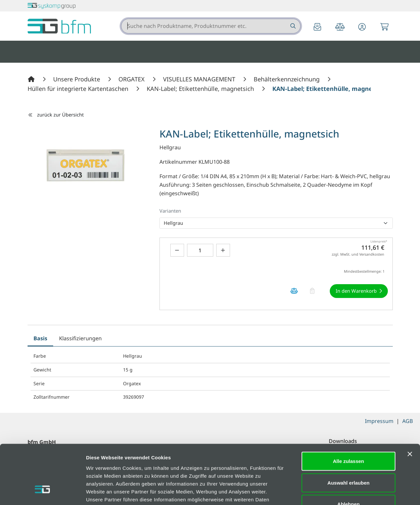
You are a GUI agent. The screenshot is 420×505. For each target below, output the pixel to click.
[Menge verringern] (177, 250)
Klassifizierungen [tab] (80, 338)
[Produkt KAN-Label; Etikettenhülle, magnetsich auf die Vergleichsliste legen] (294, 291)
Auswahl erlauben (348, 433)
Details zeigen (349, 492)
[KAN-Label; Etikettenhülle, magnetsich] (201, 89)
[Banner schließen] (410, 405)
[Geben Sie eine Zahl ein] (200, 250)
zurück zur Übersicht (56, 115)
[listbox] (276, 223)
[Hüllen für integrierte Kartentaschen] (79, 89)
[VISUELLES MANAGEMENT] (200, 79)
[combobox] (211, 26)
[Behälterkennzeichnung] (287, 79)
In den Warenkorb (356, 291)
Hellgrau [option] (173, 223)
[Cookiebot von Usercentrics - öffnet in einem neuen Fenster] (42, 492)
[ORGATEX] (132, 79)
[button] (362, 27)
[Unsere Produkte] (77, 79)
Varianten (170, 211)
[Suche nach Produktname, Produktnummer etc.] (293, 26)
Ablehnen (348, 455)
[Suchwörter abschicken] (293, 26)
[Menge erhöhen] (223, 250)
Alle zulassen (348, 412)
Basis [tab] (40, 338)
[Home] (32, 79)
